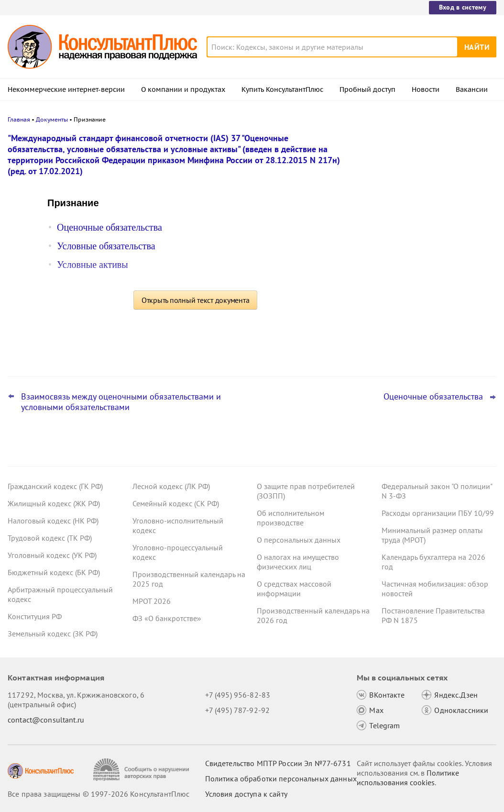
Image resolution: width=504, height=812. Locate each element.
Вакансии (472, 89)
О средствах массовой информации (294, 589)
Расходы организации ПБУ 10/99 (438, 513)
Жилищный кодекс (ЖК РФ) (54, 503)
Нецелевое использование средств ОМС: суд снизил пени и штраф (420, 183)
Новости (426, 89)
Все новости (383, 346)
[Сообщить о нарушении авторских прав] (142, 770)
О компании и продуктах (183, 89)
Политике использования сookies (408, 778)
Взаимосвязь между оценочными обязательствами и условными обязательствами (121, 402)
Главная (19, 119)
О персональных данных (299, 540)
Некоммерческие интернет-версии (66, 89)
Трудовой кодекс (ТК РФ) (50, 538)
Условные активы (93, 265)
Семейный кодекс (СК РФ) (176, 503)
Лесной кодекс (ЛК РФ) (171, 486)
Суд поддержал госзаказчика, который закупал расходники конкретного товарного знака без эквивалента (424, 315)
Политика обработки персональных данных (281, 779)
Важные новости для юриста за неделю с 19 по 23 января (413, 268)
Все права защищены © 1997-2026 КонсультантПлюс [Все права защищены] (99, 794)
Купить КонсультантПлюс (282, 89)
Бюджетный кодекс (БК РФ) (54, 572)
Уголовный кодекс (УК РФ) (52, 555)
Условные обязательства (106, 246)
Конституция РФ (35, 616)
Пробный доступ (367, 89)
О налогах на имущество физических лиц (298, 562)
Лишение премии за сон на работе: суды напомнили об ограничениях (419, 225)
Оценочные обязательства (110, 227)
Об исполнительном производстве (290, 518)
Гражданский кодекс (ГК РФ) (55, 486)
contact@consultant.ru (46, 720)
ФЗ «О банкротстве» (167, 618)
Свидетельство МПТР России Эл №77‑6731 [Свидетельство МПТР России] (278, 763)
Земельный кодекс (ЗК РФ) (53, 634)
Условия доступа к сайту (246, 794)
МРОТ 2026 (152, 601)
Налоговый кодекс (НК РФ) (53, 521)
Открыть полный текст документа (196, 300)
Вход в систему (463, 7)
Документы (52, 119)
